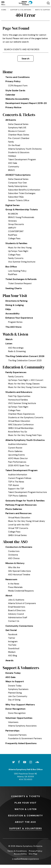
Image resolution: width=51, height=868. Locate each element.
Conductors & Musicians (19, 547)
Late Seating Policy (17, 271)
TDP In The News (16, 482)
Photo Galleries (15, 451)
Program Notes (15, 322)
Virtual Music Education (19, 421)
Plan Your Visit (15, 296)
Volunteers (13, 722)
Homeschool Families (18, 400)
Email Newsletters (17, 607)
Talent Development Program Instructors (28, 492)
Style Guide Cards (15, 90)
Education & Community (24, 367)
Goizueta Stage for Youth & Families (25, 501)
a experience (26, 859)
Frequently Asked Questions (21, 743)
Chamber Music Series (19, 135)
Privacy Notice (13, 107)
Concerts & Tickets (19, 115)
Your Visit (26, 803)
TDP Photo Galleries (18, 496)
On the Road (14, 145)
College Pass (14, 238)
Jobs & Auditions (16, 600)
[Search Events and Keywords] (26, 49)
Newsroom (11, 579)
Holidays (12, 156)
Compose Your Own (17, 183)
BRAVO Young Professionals (21, 217)
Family (11, 142)
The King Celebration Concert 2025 (25, 361)
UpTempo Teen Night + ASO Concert (26, 380)
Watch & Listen (15, 334)
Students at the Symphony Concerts (26, 418)
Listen (9, 344)
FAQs (8, 309)
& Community (26, 816)
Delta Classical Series (18, 124)
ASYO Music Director (18, 458)
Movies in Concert (17, 131)
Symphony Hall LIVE (17, 128)
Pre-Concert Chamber (19, 138)
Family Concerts (16, 258)
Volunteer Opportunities (19, 718)
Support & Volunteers (21, 10)
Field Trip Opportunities (19, 396)
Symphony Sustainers (18, 689)
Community (14, 167)
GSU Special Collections (20, 571)
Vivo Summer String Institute (22, 262)
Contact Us (14, 621)
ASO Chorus (14, 558)
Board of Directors (17, 610)
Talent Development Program (22, 160)
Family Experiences (16, 372)
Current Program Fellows (20, 478)
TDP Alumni (13, 485)
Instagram (13, 642)
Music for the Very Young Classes (24, 384)
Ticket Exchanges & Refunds (21, 279)
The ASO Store (13, 327)
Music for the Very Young (20, 248)
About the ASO (15, 542)
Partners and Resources (18, 513)
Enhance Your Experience (19, 318)
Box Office (11, 267)
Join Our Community (18, 696)
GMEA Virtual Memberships (21, 428)
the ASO (26, 822)
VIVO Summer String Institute (22, 403)
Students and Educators (19, 392)
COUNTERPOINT (16, 231)
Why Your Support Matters (20, 705)
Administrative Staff (18, 618)
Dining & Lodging (15, 305)
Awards (9, 660)
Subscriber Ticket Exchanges (22, 193)
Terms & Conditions (17, 851)
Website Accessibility (17, 99)
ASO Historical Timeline (19, 575)
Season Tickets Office (19, 200)
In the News (14, 584)
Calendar (10, 95)
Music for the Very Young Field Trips (25, 435)
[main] (26, 380)
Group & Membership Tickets (22, 210)
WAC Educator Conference (21, 425)
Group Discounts (16, 224)
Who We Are (14, 567)
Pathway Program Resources (21, 505)
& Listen (26, 809)
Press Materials (15, 587)
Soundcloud (14, 648)
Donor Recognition (15, 709)
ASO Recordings (16, 348)
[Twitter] (13, 762)
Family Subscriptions (18, 186)
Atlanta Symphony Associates (22, 726)
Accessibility (13, 314)
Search (26, 59)
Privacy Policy (13, 81)
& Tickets (26, 796)
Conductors (14, 551)
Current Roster (15, 448)
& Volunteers (26, 828)
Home (4, 10)
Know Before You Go (18, 432)
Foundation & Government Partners (25, 738)
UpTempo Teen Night (18, 251)
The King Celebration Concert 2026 (25, 356)
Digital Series (13, 205)
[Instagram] (31, 762)
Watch (9, 339)
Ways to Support (43, 10)
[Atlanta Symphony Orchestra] (26, 3)
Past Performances (17, 462)
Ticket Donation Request (20, 283)
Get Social (11, 630)
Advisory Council (16, 614)
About (9, 596)
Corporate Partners (17, 735)
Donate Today (13, 673)
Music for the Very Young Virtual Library (27, 521)
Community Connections (19, 626)
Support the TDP (16, 489)
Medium (12, 652)
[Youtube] (25, 762)
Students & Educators (19, 152)
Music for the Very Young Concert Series (27, 387)
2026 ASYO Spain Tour (19, 465)
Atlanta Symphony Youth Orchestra (25, 149)
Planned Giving (15, 693)
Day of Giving (14, 700)
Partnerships (12, 731)
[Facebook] (19, 762)
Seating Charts (14, 288)
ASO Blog (13, 656)
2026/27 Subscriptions (18, 175)
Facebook (13, 634)
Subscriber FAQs (16, 197)
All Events (11, 120)
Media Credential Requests (21, 591)
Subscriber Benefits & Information (24, 190)
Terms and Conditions (18, 77)
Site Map (33, 854)
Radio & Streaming (17, 351)
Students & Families (16, 243)
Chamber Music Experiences (21, 414)
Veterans (12, 221)
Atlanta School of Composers (22, 603)
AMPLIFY (12, 228)
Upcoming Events (16, 455)
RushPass (13, 235)
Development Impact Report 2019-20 (26, 103)
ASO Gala (13, 163)
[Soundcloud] (37, 762)
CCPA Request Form (18, 86)
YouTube (12, 645)
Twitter (12, 638)
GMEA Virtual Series (17, 535)
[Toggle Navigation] (3, 3)
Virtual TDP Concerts (18, 528)
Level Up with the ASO (19, 525)
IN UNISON (13, 214)
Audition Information (18, 444)
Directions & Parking (16, 301)
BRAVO (11, 170)
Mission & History (15, 563)
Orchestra (13, 555)
